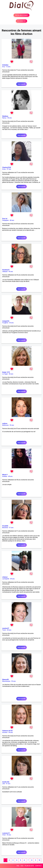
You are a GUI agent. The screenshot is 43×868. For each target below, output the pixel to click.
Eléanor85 (5, 679)
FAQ (18, 866)
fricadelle (5, 526)
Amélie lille (6, 782)
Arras (4, 169)
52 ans (13, 681)
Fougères (5, 323)
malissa (5, 423)
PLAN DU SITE (29, 866)
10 (39, 860)
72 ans (8, 67)
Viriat (4, 835)
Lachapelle (6, 579)
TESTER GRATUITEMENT (21, 15)
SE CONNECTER (21, 21)
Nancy (4, 118)
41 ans (8, 784)
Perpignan (5, 220)
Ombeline (5, 65)
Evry (4, 67)
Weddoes (5, 116)
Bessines (5, 528)
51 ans (11, 528)
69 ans (12, 579)
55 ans (9, 835)
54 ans (11, 732)
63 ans (11, 323)
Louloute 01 (6, 833)
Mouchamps (6, 681)
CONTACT (38, 866)
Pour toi (5, 219)
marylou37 (6, 628)
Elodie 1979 (6, 372)
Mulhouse (5, 425)
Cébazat (5, 272)
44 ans (9, 630)
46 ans (11, 374)
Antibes (5, 476)
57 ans (9, 169)
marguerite (6, 321)
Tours (4, 630)
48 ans (10, 476)
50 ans (10, 118)
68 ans (12, 220)
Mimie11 (5, 475)
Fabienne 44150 (7, 731)
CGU (22, 866)
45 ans (11, 272)
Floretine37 (6, 270)
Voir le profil (21, 84)
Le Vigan (5, 374)
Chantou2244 (7, 167)
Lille (4, 784)
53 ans (12, 425)
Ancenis (5, 732)
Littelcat (5, 577)
